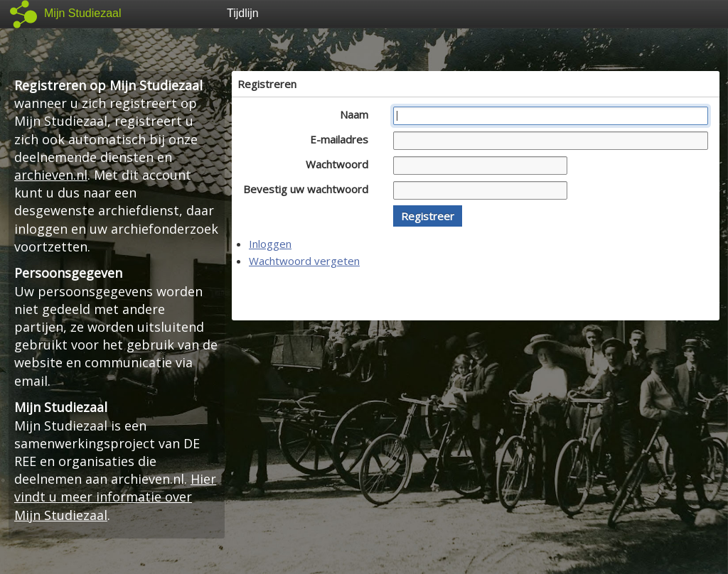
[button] (428, 216)
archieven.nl (51, 175)
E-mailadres (343, 139)
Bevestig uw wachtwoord (310, 189)
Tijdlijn (243, 13)
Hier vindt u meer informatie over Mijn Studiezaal (115, 497)
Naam (358, 114)
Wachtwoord (341, 164)
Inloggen (270, 244)
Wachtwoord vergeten (304, 261)
